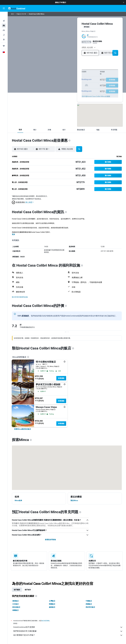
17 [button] (63, 82)
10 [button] (63, 78)
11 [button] (67, 78)
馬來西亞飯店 (90, 607)
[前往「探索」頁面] (4, 34)
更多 (13, 234)
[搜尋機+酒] (4, 29)
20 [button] (74, 82)
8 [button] (81, 74)
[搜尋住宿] (4, 20)
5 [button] (70, 74)
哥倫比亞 (19, 14)
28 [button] (77, 85)
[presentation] (69, 141)
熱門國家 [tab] (17, 590)
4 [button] (67, 74)
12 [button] (70, 78)
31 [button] (63, 89)
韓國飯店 (52, 604)
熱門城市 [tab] (28, 590)
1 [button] (81, 71)
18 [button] (67, 82)
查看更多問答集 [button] (50, 540)
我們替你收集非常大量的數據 (68, 631)
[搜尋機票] (4, 15)
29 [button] (81, 85)
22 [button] (81, 82)
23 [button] (59, 85)
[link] (23, 429)
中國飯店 (89, 601)
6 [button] (74, 74)
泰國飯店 (15, 610)
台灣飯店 (52, 601)
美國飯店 (89, 604)
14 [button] (77, 78)
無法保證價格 (45, 621)
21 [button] (77, 82)
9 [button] (59, 78)
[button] (124, 2)
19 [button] (70, 82)
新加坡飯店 (16, 607)
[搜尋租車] (4, 24)
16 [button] (59, 82)
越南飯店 (52, 607)
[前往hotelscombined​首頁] (17, 8)
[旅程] (4, 40)
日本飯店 (15, 604)
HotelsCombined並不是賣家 (68, 627)
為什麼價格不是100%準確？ (68, 635)
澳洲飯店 (15, 601)
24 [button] (63, 85)
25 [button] (67, 85)
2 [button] (59, 74)
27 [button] (74, 85)
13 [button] (74, 78)
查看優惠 (61, 378)
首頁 (12, 14)
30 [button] (59, 89)
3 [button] (63, 74)
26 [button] (70, 85)
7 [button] (77, 74)
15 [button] (81, 78)
